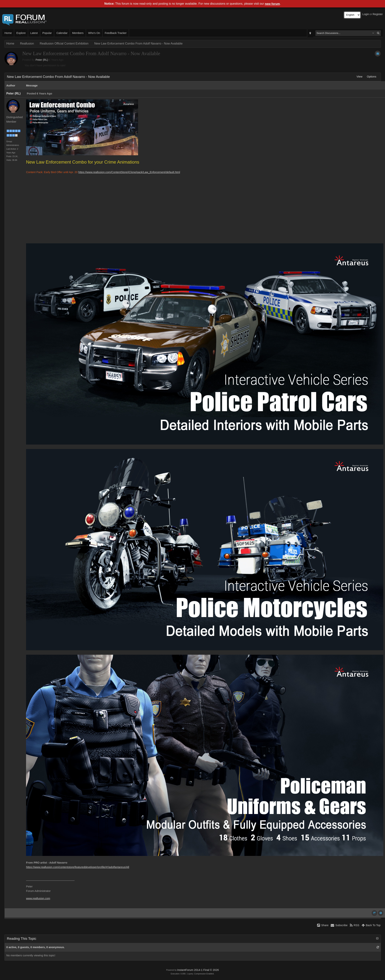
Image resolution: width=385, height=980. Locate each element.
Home (8, 33)
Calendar (62, 33)
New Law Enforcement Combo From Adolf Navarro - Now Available (138, 44)
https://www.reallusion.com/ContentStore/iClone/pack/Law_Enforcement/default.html (129, 172)
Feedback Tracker (116, 33)
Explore (21, 33)
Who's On (94, 33)
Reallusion (27, 44)
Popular (47, 33)
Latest (34, 33)
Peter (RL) (42, 60)
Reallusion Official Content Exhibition (64, 44)
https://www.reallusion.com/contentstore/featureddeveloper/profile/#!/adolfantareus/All (78, 867)
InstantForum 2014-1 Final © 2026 (198, 970)
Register (378, 14)
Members (78, 33)
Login (366, 14)
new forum (272, 4)
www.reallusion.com (38, 898)
